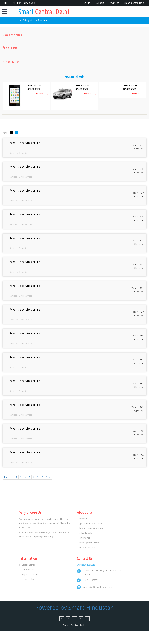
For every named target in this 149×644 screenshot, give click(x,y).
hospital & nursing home (90, 541)
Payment (113, 3)
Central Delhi (45, 11)
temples (82, 532)
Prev (6, 490)
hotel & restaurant (87, 561)
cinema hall (84, 551)
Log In (86, 3)
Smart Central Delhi (133, 3)
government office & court (91, 536)
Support (99, 3)
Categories (29, 20)
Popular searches (29, 588)
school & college (86, 546)
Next (50, 490)
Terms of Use (27, 583)
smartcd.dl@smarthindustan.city (98, 600)
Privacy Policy (27, 592)
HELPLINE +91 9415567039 (20, 3)
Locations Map (27, 578)
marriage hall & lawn (88, 556)
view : (5, 133)
